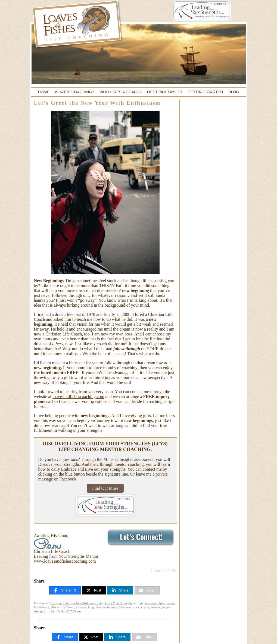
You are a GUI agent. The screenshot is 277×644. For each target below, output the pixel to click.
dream (170, 603)
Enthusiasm (42, 607)
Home (44, 92)
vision (145, 607)
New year (125, 607)
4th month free (155, 603)
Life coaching (85, 607)
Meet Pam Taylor (165, 92)
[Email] (147, 590)
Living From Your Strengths (114, 603)
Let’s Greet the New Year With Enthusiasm (97, 103)
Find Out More (105, 488)
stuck (136, 607)
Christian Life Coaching (66, 603)
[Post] (94, 590)
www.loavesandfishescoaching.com (65, 561)
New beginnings (106, 607)
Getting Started (205, 92)
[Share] (65, 590)
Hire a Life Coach (63, 607)
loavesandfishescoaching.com (78, 397)
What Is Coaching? (74, 92)
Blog (234, 92)
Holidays (89, 603)
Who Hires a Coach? (121, 92)
